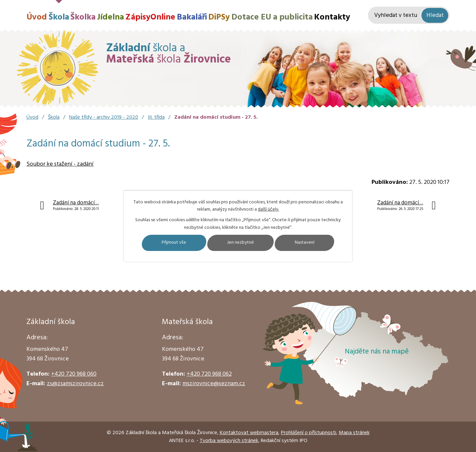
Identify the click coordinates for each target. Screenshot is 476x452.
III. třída (156, 117)
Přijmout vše (172, 243)
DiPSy (219, 17)
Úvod (37, 17)
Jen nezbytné (241, 243)
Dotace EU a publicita (272, 17)
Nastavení (307, 243)
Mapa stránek (354, 433)
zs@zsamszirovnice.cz (75, 384)
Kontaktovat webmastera (249, 433)
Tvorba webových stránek (229, 441)
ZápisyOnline (150, 17)
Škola (59, 17)
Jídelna (111, 17)
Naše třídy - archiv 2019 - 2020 (104, 117)
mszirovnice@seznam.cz (214, 384)
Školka (83, 17)
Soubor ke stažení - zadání (60, 164)
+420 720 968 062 (209, 374)
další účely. (268, 209)
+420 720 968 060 (74, 374)
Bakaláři (192, 17)
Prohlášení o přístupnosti (309, 433)
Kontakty (332, 17)
